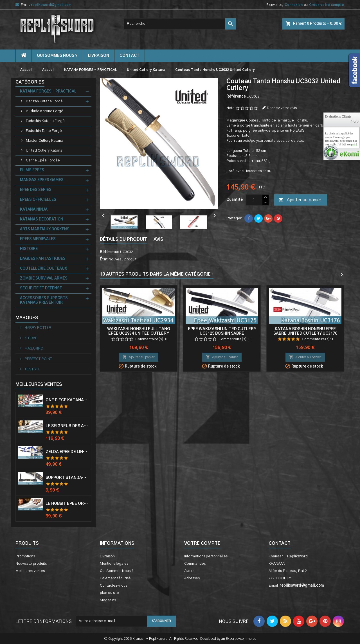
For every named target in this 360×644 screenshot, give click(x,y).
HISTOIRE (29, 249)
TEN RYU (31, 369)
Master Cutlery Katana (45, 141)
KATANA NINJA (34, 210)
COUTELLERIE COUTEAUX (43, 269)
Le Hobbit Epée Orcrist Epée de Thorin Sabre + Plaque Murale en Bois (67, 504)
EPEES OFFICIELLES (38, 200)
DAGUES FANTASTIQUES (43, 259)
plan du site (109, 593)
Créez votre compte (327, 5)
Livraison (99, 56)
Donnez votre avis (282, 108)
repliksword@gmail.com (51, 5)
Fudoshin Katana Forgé (45, 121)
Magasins (108, 600)
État (104, 259)
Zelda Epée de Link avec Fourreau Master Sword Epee (67, 452)
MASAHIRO (33, 349)
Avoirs (189, 571)
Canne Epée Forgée (43, 160)
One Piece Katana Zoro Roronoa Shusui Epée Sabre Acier (67, 400)
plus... (355, 146)
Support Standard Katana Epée (67, 478)
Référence (236, 97)
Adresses (192, 578)
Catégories (30, 82)
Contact (280, 543)
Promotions (25, 556)
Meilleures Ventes (39, 384)
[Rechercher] (180, 24)
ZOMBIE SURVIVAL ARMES (44, 279)
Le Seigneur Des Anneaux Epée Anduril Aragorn (67, 426)
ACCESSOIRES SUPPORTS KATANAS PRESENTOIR (44, 300)
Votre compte (202, 543)
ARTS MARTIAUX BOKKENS (45, 229)
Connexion (294, 5)
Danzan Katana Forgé (44, 101)
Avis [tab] (158, 239)
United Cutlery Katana (44, 151)
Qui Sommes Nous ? (57, 56)
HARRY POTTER (37, 328)
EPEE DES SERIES (36, 190)
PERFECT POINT (38, 359)
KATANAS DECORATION (42, 219)
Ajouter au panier (300, 200)
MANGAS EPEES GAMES (42, 180)
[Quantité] (254, 200)
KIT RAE (31, 338)
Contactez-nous (113, 586)
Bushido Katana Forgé (45, 111)
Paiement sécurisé (115, 578)
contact (130, 56)
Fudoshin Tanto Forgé (44, 131)
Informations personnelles (206, 556)
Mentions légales (114, 564)
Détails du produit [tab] (123, 239)
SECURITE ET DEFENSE (41, 288)
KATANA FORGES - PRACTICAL (48, 92)
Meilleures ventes (30, 571)
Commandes (195, 564)
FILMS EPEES (32, 170)
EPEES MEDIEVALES (38, 239)
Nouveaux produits (31, 564)
